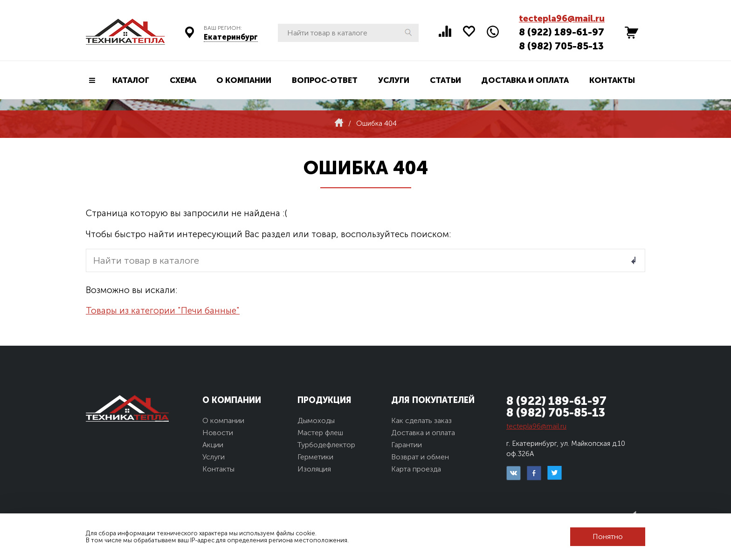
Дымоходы (316, 420)
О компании (244, 80)
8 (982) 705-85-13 (561, 46)
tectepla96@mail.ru (562, 18)
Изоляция (314, 469)
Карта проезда (416, 469)
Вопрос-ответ (325, 80)
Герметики (315, 457)
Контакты (612, 80)
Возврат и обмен (420, 457)
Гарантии (407, 445)
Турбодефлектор (326, 445)
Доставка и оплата (525, 80)
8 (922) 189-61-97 (562, 32)
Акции (213, 445)
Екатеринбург (231, 37)
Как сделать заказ (421, 420)
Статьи (445, 80)
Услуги (394, 80)
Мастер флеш (320, 433)
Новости (218, 433)
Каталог (131, 80)
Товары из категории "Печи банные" (163, 311)
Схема (183, 80)
